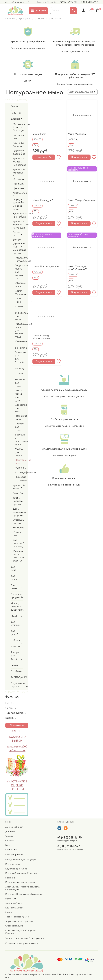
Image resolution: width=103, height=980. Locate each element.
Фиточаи (19, 468)
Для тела (14, 587)
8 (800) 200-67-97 (89, 2)
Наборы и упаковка (15, 643)
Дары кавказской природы (16, 512)
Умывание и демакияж (19, 345)
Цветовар (18, 188)
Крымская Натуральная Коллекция (16, 225)
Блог (8, 845)
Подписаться (79, 157)
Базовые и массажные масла (19, 440)
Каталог (38, 11)
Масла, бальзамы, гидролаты (15, 607)
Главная (10, 19)
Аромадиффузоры (19, 472)
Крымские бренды (16, 145)
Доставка (11, 832)
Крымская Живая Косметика (16, 162)
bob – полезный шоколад (16, 543)
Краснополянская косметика (16, 215)
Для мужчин (15, 623)
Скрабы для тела (19, 427)
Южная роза (17, 534)
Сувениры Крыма (16, 522)
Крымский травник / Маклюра (16, 174)
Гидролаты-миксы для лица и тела (19, 272)
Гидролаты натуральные (19, 259)
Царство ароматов (16, 152)
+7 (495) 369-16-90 (67, 2)
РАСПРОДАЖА (15, 677)
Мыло (14, 616)
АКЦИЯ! (17, 731)
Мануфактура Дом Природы (16, 127)
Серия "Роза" (19, 300)
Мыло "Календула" (43, 200)
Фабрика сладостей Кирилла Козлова (21, 932)
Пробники (17, 671)
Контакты (11, 850)
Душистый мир (14, 903)
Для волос (14, 578)
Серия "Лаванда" (19, 293)
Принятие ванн (19, 418)
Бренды (23, 19)
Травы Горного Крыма (16, 501)
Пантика (16, 184)
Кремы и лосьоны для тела (19, 380)
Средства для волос (19, 408)
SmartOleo (16, 493)
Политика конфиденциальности (23, 943)
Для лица (14, 568)
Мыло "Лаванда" (77, 134)
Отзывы (10, 841)
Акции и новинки (15, 110)
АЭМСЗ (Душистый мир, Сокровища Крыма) (16, 247)
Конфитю (16, 528)
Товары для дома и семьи (15, 659)
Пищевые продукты (19, 479)
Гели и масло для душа (19, 396)
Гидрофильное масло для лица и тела (19, 330)
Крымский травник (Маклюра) (21, 873)
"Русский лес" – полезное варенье (18, 556)
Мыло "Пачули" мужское (81, 200)
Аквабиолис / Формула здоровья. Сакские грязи (16, 201)
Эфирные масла (19, 285)
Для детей (15, 633)
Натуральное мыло (19, 462)
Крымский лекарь (16, 487)
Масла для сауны (19, 452)
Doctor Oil (16, 234)
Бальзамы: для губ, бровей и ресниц (19, 361)
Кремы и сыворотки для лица (19, 313)
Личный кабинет (15, 2)
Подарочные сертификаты (17, 685)
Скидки (9, 836)
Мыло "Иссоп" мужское (46, 267)
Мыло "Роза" (39, 134)
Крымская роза (16, 137)
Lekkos (9, 912)
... (33, 19)
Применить (17, 725)
